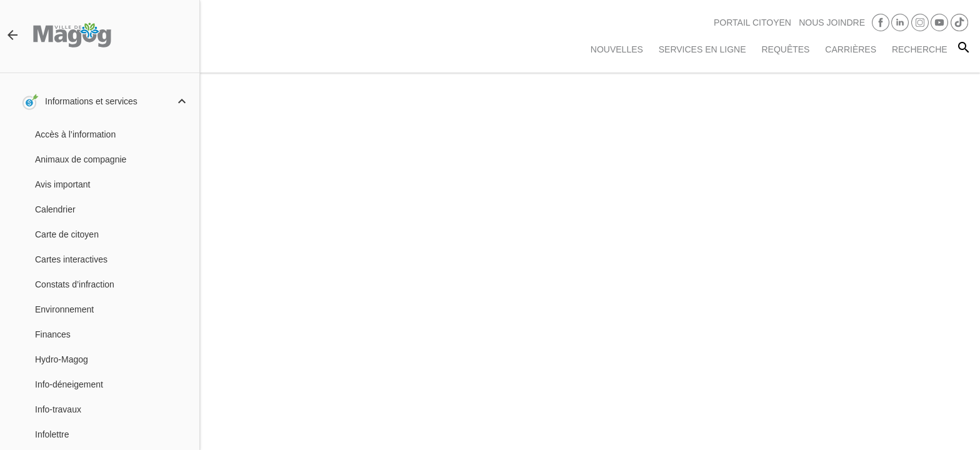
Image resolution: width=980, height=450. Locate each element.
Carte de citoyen (67, 234)
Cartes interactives (71, 259)
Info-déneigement (69, 384)
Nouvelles (617, 49)
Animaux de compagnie (81, 159)
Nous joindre (832, 22)
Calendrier (55, 209)
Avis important (62, 184)
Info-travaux (58, 409)
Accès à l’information (75, 134)
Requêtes (785, 49)
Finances (53, 334)
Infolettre (52, 434)
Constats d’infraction (75, 284)
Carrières (851, 49)
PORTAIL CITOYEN (752, 22)
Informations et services (91, 101)
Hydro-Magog (62, 359)
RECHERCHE (920, 49)
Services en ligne (702, 49)
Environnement (64, 309)
